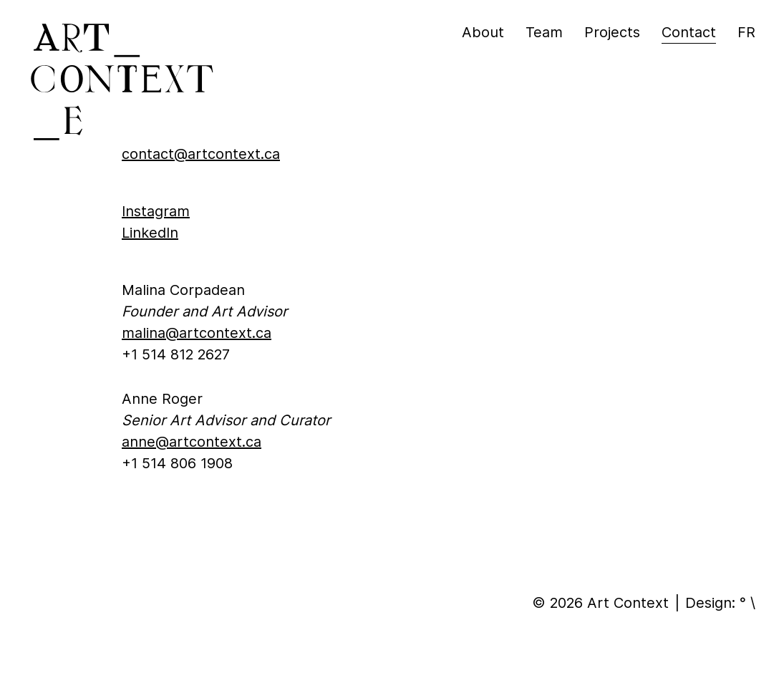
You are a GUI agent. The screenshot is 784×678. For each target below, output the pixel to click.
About (483, 32)
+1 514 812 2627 (176, 354)
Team (544, 32)
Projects (612, 32)
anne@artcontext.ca (192, 442)
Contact (689, 32)
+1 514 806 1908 (177, 463)
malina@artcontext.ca (197, 333)
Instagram (156, 211)
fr (746, 32)
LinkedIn (150, 233)
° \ (747, 603)
